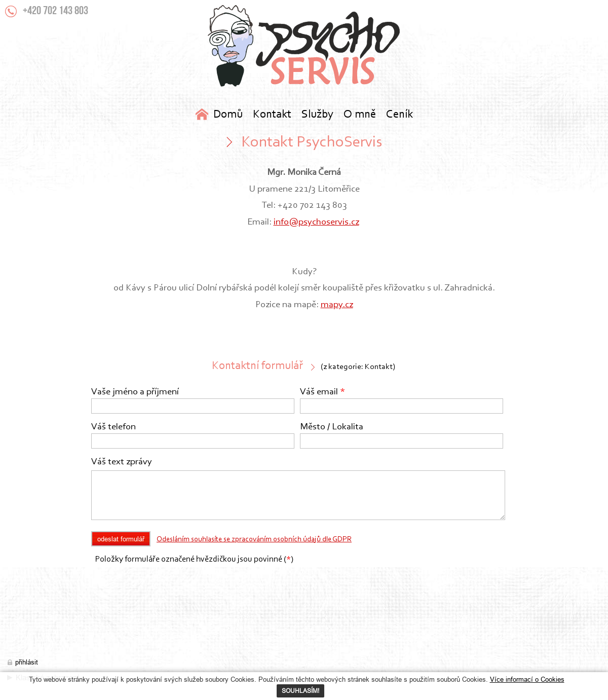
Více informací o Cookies (527, 679)
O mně (360, 115)
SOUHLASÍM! (300, 691)
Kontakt (304, 46)
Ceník (400, 115)
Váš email (322, 392)
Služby (317, 115)
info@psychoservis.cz (316, 222)
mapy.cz (337, 305)
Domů (228, 115)
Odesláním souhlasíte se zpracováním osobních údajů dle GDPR (254, 540)
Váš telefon (113, 427)
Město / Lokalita (332, 427)
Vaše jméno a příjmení (135, 392)
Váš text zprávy (122, 462)
